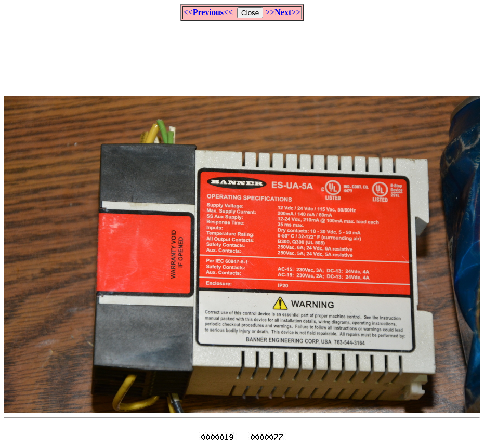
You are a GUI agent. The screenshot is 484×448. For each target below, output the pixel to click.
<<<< (208, 12)
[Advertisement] (242, 54)
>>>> (283, 12)
